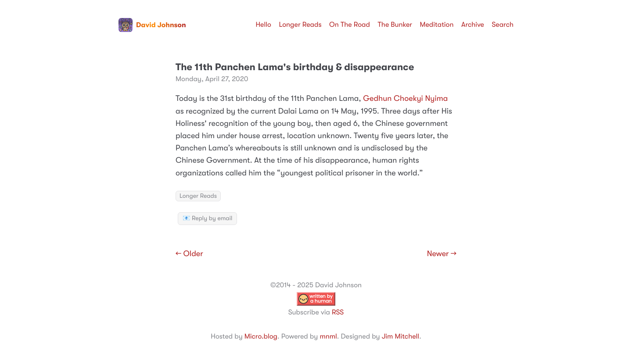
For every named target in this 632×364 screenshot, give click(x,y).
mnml (328, 336)
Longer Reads (300, 25)
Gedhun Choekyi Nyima (405, 99)
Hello (263, 25)
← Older (189, 254)
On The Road (350, 25)
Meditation (437, 25)
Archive (473, 25)
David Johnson (152, 25)
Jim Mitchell (400, 336)
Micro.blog (261, 336)
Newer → (442, 254)
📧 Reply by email (207, 218)
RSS (338, 312)
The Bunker (395, 25)
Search (503, 25)
